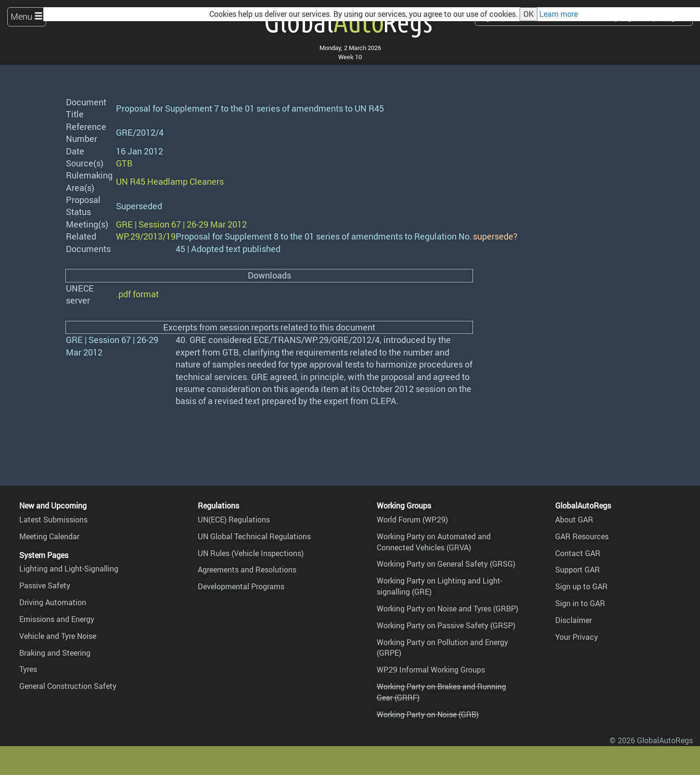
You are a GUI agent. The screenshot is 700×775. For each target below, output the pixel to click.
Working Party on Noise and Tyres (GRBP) (447, 609)
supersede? (495, 236)
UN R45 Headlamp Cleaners (170, 181)
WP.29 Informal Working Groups (431, 670)
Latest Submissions (53, 520)
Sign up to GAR (581, 586)
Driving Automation (53, 602)
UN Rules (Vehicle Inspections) (251, 553)
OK (528, 14)
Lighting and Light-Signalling (69, 569)
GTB (124, 163)
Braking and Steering (55, 653)
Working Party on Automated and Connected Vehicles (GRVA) (434, 542)
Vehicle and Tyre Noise (58, 636)
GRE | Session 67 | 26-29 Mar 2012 (181, 224)
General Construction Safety (68, 686)
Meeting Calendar (49, 536)
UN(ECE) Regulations (234, 520)
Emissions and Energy (57, 619)
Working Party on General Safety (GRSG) (446, 564)
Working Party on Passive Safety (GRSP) (446, 625)
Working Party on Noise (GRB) (428, 714)
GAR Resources (582, 536)
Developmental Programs (241, 586)
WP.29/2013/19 (146, 236)
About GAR (574, 520)
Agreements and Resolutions (247, 570)
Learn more (559, 14)
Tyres (28, 669)
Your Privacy (577, 637)
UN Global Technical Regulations (254, 536)
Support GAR (578, 570)
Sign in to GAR (580, 603)
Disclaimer (573, 620)
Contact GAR (578, 553)
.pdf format (137, 294)
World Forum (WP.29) (412, 520)
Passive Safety (45, 585)
